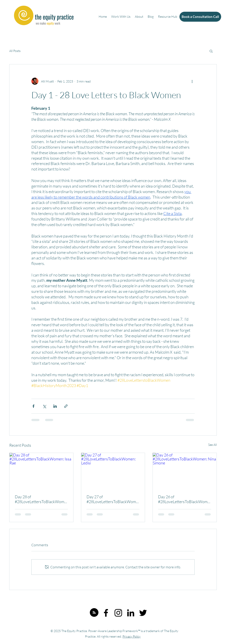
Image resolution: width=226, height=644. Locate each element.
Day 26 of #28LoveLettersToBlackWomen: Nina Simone (184, 499)
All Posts (15, 51)
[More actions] (192, 81)
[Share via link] (66, 406)
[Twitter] (143, 613)
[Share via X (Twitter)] (44, 406)
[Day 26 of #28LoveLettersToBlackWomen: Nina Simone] (185, 471)
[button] (211, 51)
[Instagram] (118, 613)
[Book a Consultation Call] (200, 17)
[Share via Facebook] (33, 406)
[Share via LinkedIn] (55, 406)
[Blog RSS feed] (94, 613)
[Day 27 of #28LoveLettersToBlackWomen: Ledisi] (113, 471)
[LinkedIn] (131, 613)
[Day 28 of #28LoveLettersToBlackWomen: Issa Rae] (41, 471)
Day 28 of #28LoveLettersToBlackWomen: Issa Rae (40, 499)
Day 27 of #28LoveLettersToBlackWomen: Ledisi (112, 499)
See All (212, 445)
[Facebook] (106, 613)
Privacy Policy (132, 636)
